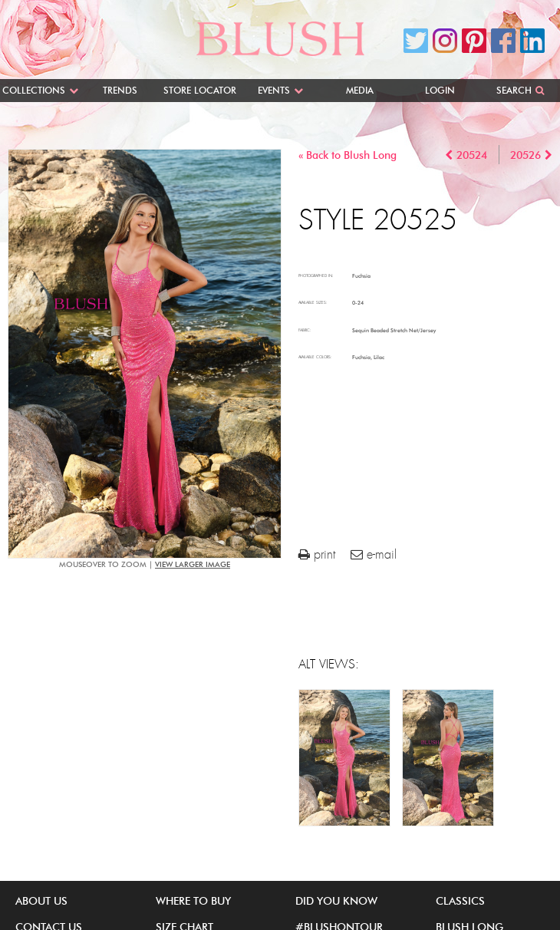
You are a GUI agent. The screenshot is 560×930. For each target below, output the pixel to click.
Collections (34, 90)
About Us (41, 901)
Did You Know (336, 901)
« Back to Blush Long (348, 155)
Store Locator (200, 90)
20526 (525, 155)
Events (274, 90)
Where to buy (193, 901)
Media (360, 90)
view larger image (193, 564)
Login (440, 90)
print (317, 554)
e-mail (374, 554)
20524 (472, 155)
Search (514, 90)
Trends (120, 90)
